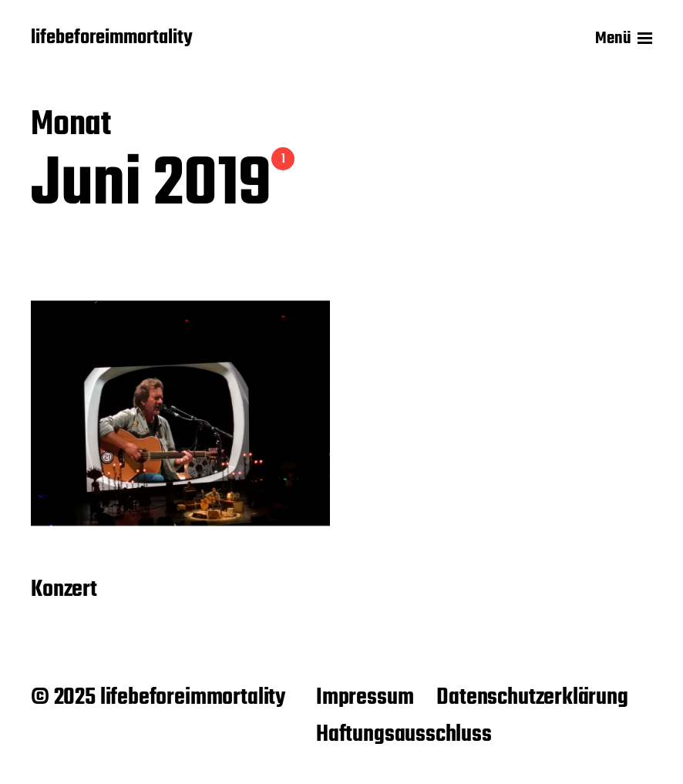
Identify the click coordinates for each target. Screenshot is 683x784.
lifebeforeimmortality (112, 39)
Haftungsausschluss (404, 735)
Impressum (365, 698)
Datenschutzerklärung (532, 698)
